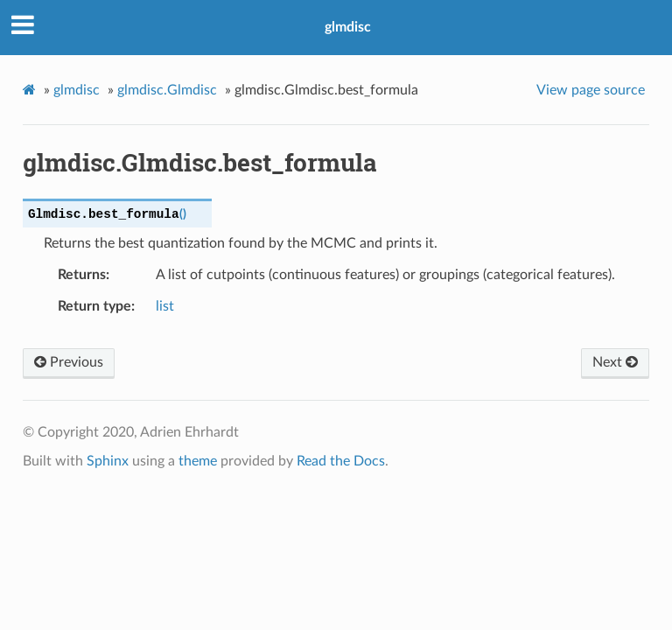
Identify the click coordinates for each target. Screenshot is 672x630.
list (165, 306)
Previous (69, 362)
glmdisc (348, 27)
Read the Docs (341, 461)
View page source (591, 90)
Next (615, 362)
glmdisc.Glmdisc (167, 90)
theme (198, 461)
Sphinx (108, 461)
